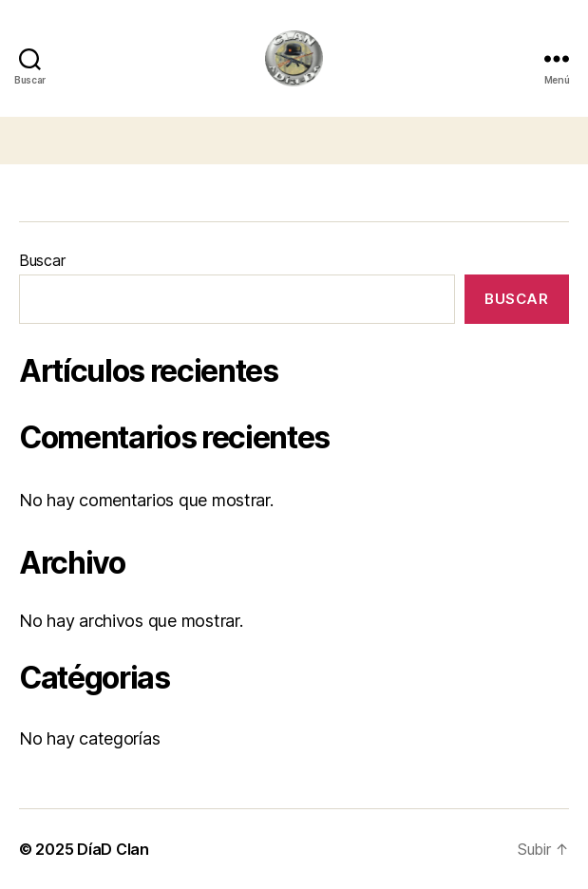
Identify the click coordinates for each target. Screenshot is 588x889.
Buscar (42, 260)
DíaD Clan (113, 849)
